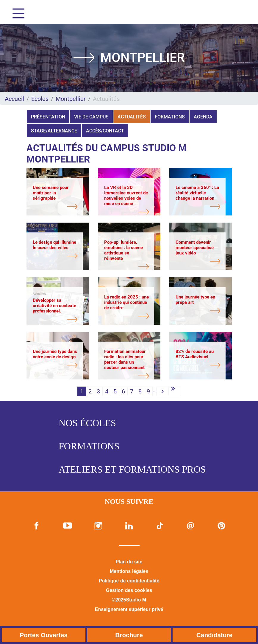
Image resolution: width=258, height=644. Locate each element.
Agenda (203, 117)
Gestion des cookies (129, 590)
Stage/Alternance (54, 131)
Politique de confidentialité (129, 581)
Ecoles (40, 99)
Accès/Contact (105, 131)
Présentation (48, 117)
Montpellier (71, 99)
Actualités (132, 117)
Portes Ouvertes (44, 635)
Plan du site (129, 562)
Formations (170, 117)
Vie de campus (91, 117)
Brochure (129, 635)
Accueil (14, 99)
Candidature (214, 635)
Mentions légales (129, 571)
